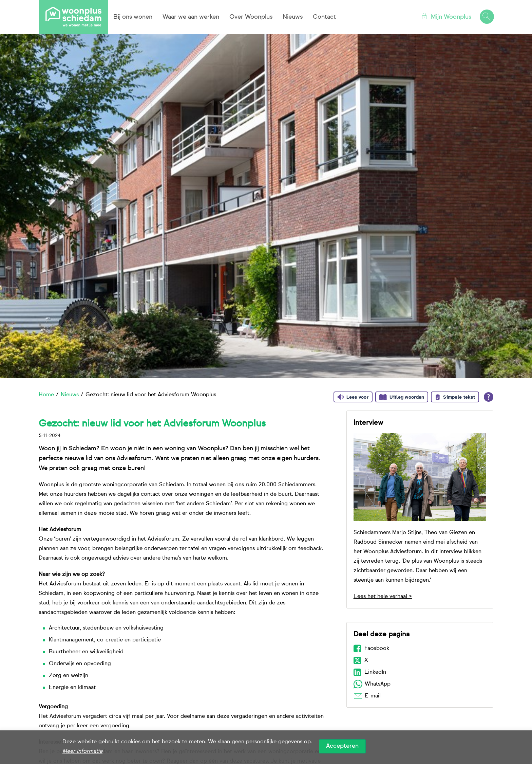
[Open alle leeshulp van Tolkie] (489, 397)
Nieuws (293, 17)
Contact (324, 17)
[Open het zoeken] (487, 17)
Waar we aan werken (191, 17)
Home (46, 395)
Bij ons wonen (133, 17)
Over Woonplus (251, 17)
